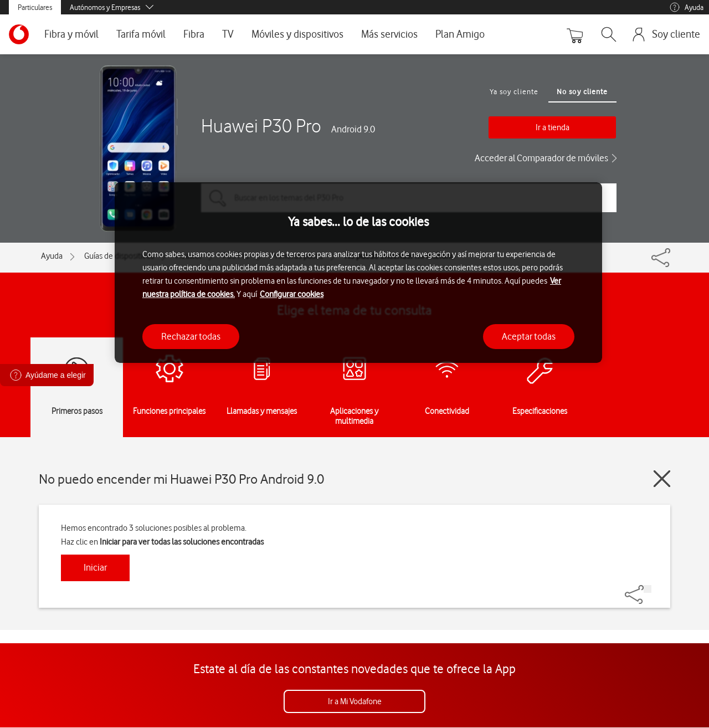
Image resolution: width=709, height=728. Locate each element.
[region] (358, 273)
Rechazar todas (191, 336)
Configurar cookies (292, 294)
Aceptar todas (529, 336)
